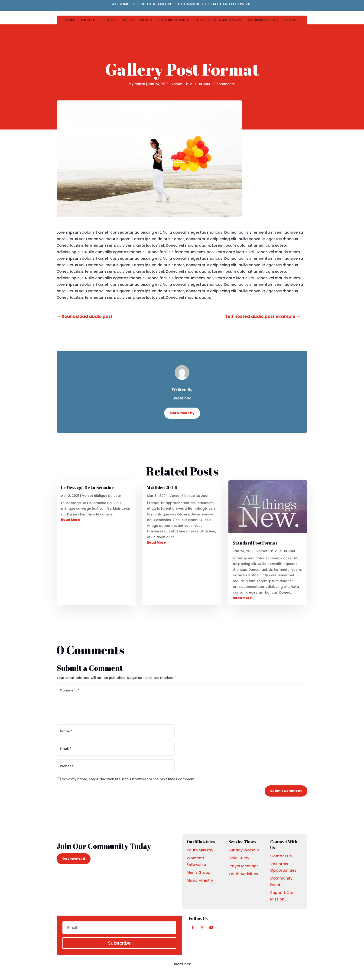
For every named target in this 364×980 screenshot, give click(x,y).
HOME (71, 20)
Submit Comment (286, 791)
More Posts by (182, 413)
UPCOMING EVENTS (262, 20)
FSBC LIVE (290, 20)
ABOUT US (89, 20)
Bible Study (239, 858)
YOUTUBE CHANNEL (173, 20)
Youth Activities (243, 874)
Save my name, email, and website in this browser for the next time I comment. (129, 779)
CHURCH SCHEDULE (137, 20)
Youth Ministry (200, 850)
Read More (71, 520)
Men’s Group (198, 872)
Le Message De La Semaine (87, 488)
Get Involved (74, 859)
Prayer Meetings (244, 866)
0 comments (224, 84)
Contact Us (281, 856)
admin (140, 84)
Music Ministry (200, 880)
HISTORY (109, 20)
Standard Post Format (255, 543)
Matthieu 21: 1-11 (162, 488)
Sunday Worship (244, 850)
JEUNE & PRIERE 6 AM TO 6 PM (218, 20)
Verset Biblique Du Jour (191, 84)
